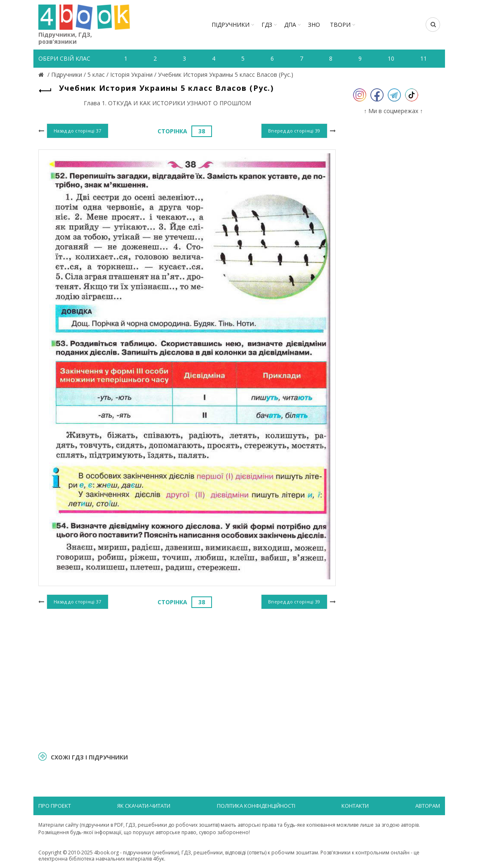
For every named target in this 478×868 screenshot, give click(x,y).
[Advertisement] (187, 679)
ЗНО (314, 25)
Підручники (231, 25)
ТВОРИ (340, 25)
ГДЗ (267, 25)
